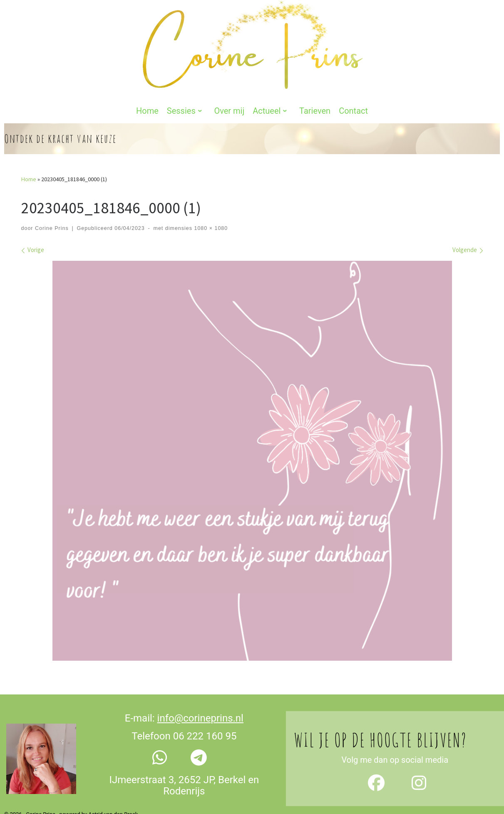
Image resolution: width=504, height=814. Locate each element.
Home (29, 156)
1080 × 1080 (210, 205)
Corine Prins (52, 205)
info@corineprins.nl (200, 695)
